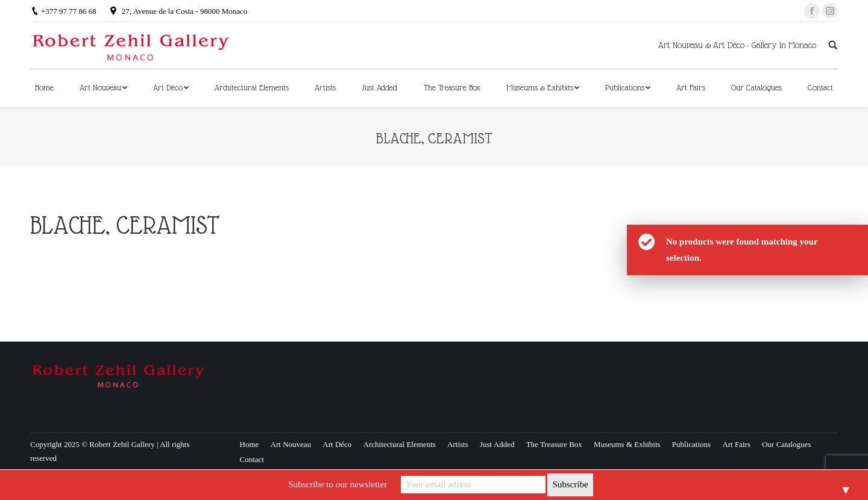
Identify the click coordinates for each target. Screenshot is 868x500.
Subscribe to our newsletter (338, 484)
